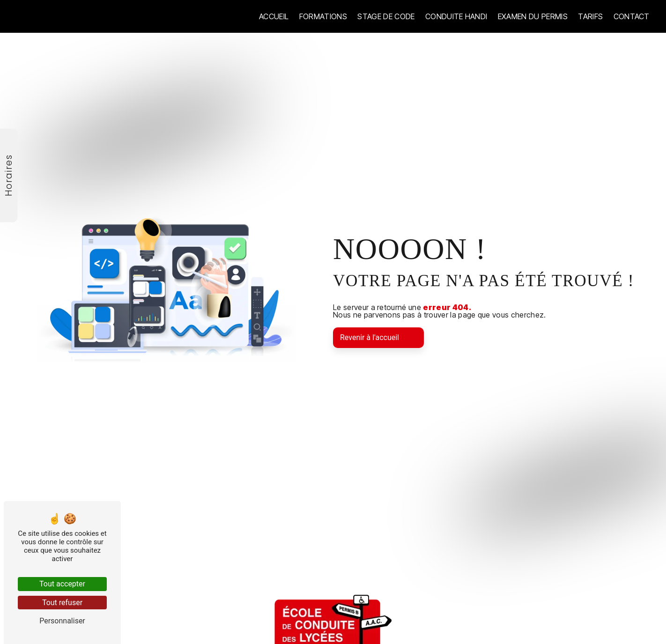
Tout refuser (62, 603)
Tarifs (590, 16)
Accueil (274, 16)
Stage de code (386, 16)
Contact (632, 16)
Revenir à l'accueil (370, 337)
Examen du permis (533, 16)
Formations (323, 16)
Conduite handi (456, 16)
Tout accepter (62, 584)
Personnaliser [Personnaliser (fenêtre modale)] (62, 621)
